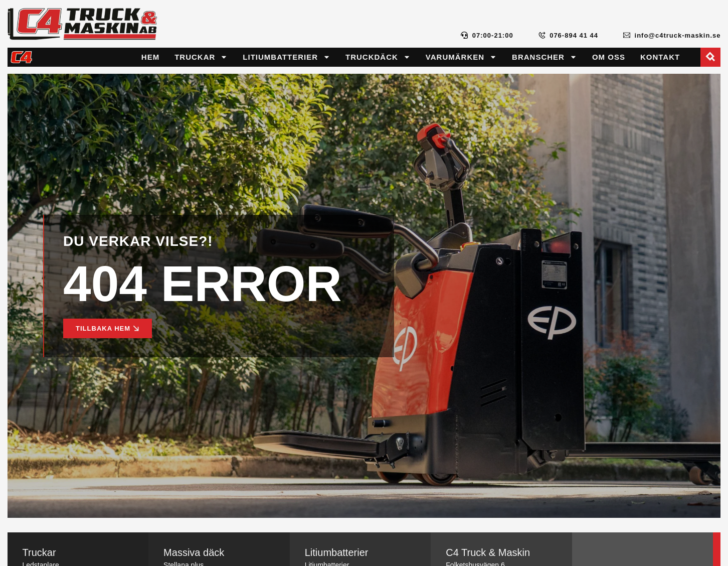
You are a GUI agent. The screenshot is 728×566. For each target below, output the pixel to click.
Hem (150, 57)
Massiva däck (194, 552)
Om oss (609, 57)
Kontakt (660, 57)
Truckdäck (378, 57)
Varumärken (461, 57)
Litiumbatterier (287, 57)
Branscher (544, 57)
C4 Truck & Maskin (488, 552)
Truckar (201, 57)
